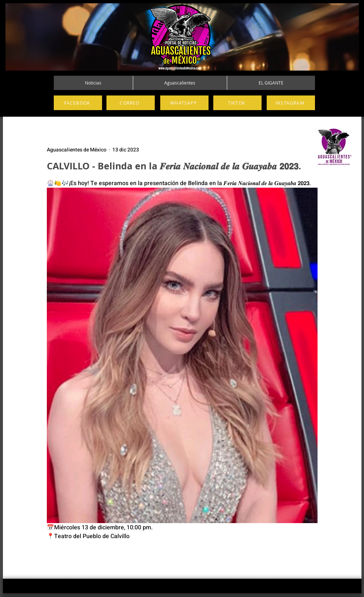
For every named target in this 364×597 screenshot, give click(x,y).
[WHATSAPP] (184, 103)
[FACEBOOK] (78, 103)
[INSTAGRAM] (291, 103)
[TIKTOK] (237, 103)
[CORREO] (131, 103)
